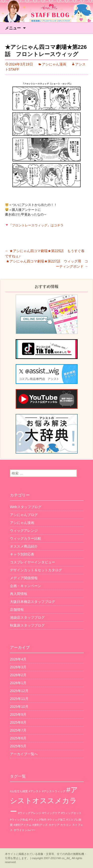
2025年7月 (18, 730)
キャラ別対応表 (22, 554)
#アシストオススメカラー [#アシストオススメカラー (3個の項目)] (44, 800)
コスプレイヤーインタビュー (32, 562)
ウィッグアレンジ (24, 531)
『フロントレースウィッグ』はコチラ (34, 225)
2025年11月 (19, 699)
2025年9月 (18, 714)
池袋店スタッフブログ (27, 617)
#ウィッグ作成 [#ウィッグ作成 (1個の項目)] (19, 820)
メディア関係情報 (24, 578)
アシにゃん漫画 (54, 64)
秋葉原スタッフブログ (27, 625)
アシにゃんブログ (24, 515)
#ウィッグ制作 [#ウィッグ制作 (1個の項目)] (38, 820)
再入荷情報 (19, 594)
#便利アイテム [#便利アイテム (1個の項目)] (23, 825)
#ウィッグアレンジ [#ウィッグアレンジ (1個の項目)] (30, 813)
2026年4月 (18, 659)
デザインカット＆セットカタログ (36, 570)
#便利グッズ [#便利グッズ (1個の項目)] (40, 825)
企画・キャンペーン (26, 586)
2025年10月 (19, 707)
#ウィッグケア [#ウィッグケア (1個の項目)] (51, 813)
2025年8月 (18, 722)
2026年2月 (18, 675)
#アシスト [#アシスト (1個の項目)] (35, 791)
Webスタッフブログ (26, 507)
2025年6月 (18, 738)
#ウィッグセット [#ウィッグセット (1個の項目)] (72, 813)
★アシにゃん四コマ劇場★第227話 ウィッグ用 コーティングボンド (47, 264)
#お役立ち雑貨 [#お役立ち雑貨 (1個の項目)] (19, 791)
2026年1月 (18, 683)
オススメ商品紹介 (24, 546)
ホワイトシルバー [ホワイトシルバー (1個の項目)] (25, 830)
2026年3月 (18, 667)
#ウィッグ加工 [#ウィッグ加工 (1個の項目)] (57, 820)
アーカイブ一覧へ (24, 754)
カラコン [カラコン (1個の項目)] (66, 825)
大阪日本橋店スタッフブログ (32, 602)
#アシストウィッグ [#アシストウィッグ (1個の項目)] (54, 791)
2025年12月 (19, 691)
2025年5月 (18, 746)
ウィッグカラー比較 (26, 538)
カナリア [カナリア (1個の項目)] (54, 825)
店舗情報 (17, 610)
